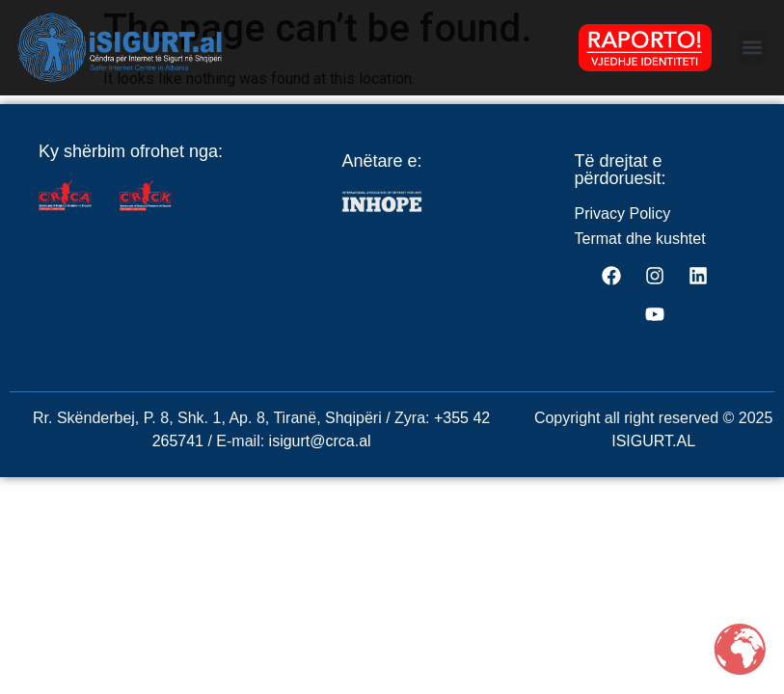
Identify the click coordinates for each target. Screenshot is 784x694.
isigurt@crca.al (320, 459)
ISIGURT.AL (653, 459)
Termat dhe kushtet (640, 257)
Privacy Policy (623, 232)
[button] (753, 48)
